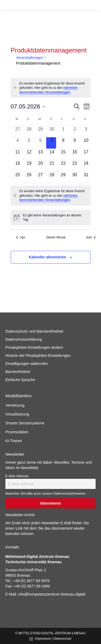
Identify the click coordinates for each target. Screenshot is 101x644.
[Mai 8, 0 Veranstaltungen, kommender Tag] (63, 143)
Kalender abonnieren (47, 257)
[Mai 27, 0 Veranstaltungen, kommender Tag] (40, 177)
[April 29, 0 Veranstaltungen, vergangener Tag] (40, 131)
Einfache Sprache (20, 380)
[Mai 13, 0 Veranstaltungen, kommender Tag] (40, 154)
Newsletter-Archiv (20, 515)
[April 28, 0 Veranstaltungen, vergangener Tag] (29, 131)
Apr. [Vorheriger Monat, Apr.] (21, 237)
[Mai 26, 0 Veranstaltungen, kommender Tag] (29, 177)
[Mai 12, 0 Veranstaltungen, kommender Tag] (29, 154)
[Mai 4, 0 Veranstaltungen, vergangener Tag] (18, 143)
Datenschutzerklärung (24, 339)
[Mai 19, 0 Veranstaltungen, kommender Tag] (29, 166)
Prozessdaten (17, 432)
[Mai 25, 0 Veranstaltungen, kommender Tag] (18, 177)
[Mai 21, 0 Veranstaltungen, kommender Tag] (52, 166)
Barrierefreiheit (18, 372)
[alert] (51, 88)
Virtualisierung (17, 414)
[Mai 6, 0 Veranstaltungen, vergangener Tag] (40, 143)
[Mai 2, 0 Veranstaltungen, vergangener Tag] (75, 131)
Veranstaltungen (30, 58)
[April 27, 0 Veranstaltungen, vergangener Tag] (18, 131)
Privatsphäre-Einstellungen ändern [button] (34, 347)
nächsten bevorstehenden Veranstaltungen (48, 90)
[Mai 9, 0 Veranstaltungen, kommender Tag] (75, 143)
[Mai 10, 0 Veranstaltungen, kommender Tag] (86, 143)
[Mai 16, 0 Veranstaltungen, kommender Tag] (75, 154)
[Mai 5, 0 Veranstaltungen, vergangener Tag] (29, 143)
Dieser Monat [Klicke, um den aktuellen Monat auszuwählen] (56, 237)
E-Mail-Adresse (17, 476)
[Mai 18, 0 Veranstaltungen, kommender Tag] (18, 166)
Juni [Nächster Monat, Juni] (91, 237)
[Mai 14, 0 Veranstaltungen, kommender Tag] (52, 154)
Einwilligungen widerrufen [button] (27, 364)
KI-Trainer (14, 441)
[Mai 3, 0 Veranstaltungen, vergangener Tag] (86, 131)
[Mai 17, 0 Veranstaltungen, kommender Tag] (86, 154)
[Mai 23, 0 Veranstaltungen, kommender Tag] (75, 166)
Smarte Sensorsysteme (25, 423)
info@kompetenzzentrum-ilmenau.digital (52, 594)
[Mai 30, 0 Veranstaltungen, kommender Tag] (75, 177)
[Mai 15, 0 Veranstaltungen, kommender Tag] (63, 154)
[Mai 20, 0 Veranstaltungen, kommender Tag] (40, 166)
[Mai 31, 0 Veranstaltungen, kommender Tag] (86, 177)
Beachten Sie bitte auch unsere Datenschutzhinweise (45, 494)
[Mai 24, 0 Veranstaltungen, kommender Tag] (86, 166)
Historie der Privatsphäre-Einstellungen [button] (38, 356)
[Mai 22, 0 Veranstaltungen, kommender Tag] (63, 166)
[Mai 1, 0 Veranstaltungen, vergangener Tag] (63, 131)
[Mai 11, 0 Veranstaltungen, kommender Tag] (18, 154)
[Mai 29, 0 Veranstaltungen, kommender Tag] (63, 177)
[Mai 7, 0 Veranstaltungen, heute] (52, 143)
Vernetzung (15, 405)
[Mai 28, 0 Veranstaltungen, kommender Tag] (52, 177)
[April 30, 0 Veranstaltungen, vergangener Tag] (52, 131)
